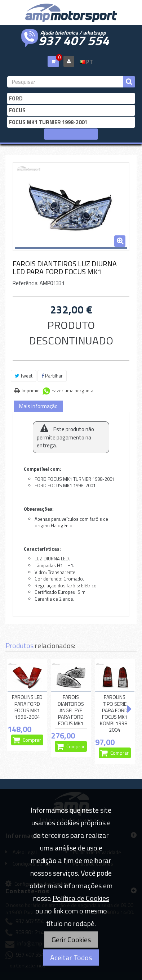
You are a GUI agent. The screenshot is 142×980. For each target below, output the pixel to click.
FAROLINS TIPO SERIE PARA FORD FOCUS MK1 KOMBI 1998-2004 (115, 713)
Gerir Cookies (71, 940)
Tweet (24, 376)
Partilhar (52, 376)
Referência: (26, 283)
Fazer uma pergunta (72, 390)
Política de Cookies (81, 898)
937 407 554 (74, 40)
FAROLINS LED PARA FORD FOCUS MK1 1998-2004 (27, 707)
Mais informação (38, 406)
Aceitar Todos (71, 958)
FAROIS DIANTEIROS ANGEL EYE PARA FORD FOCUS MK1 (71, 710)
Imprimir (30, 390)
